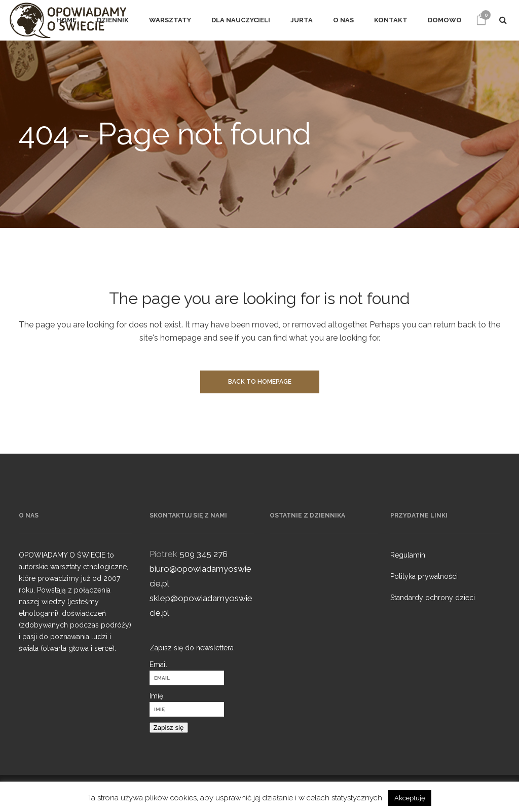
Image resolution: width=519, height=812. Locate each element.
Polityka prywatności (424, 576)
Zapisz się (169, 728)
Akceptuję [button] (410, 798)
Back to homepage (260, 382)
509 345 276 (203, 554)
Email (158, 665)
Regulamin (408, 555)
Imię (156, 696)
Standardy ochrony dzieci (433, 598)
